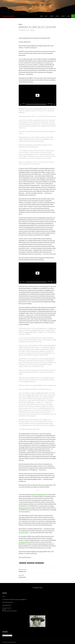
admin (33, 30)
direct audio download (25, 557)
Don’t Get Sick (37, 576)
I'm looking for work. (37, 588)
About (69, 16)
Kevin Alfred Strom (8, 16)
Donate (52, 16)
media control (40, 563)
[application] (37, 95)
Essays (20, 24)
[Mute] (52, 104)
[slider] (36, 104)
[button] (37, 95)
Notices (57, 16)
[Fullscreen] (54, 104)
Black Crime (23, 563)
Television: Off (37, 570)
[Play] (21, 104)
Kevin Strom (31, 563)
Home (41, 16)
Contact (63, 16)
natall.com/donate (24, 508)
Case (46, 16)
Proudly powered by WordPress (9, 642)
